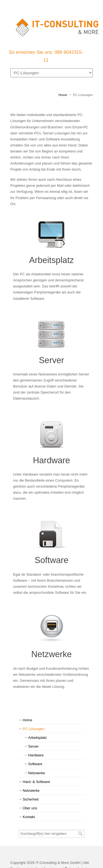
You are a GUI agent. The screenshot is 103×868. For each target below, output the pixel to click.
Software (51, 560)
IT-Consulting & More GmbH (57, 25)
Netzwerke (51, 654)
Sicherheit (31, 799)
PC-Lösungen (34, 729)
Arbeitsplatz (51, 260)
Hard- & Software (37, 782)
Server (52, 360)
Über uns (30, 808)
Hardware (51, 460)
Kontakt (29, 817)
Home (63, 95)
